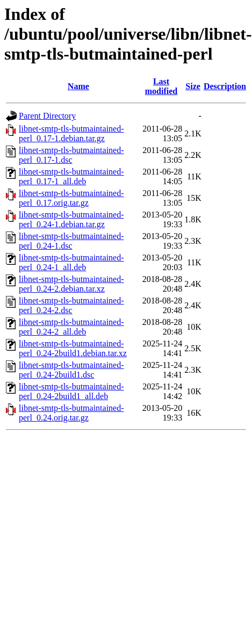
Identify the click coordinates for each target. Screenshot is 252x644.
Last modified (161, 86)
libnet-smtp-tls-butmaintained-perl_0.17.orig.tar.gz (71, 198)
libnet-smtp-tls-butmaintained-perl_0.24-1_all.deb (71, 262)
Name (78, 86)
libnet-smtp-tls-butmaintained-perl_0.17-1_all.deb (71, 176)
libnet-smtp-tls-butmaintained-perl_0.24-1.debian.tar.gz (71, 219)
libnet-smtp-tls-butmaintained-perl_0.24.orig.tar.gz (71, 413)
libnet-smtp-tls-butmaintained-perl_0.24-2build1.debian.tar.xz (73, 348)
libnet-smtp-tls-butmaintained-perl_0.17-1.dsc (71, 155)
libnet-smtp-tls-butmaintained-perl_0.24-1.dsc (71, 241)
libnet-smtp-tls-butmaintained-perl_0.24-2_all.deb (71, 327)
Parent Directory (47, 116)
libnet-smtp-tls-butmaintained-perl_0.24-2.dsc (71, 305)
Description (225, 86)
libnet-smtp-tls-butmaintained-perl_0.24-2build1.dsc (71, 370)
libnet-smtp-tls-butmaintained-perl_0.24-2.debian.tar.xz (71, 284)
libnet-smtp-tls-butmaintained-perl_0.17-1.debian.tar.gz (71, 133)
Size (193, 86)
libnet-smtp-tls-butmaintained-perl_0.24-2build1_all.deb (71, 391)
